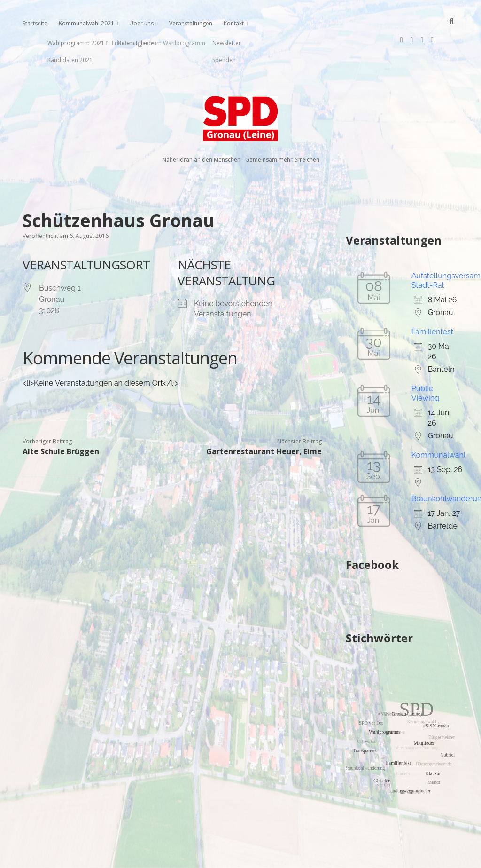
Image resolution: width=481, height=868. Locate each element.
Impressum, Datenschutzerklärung (241, 857)
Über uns (141, 23)
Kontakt (234, 23)
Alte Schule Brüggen (61, 421)
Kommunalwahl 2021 (86, 23)
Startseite (35, 23)
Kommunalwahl (439, 425)
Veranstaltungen (191, 23)
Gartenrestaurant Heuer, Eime (264, 421)
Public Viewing (425, 363)
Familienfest (432, 302)
